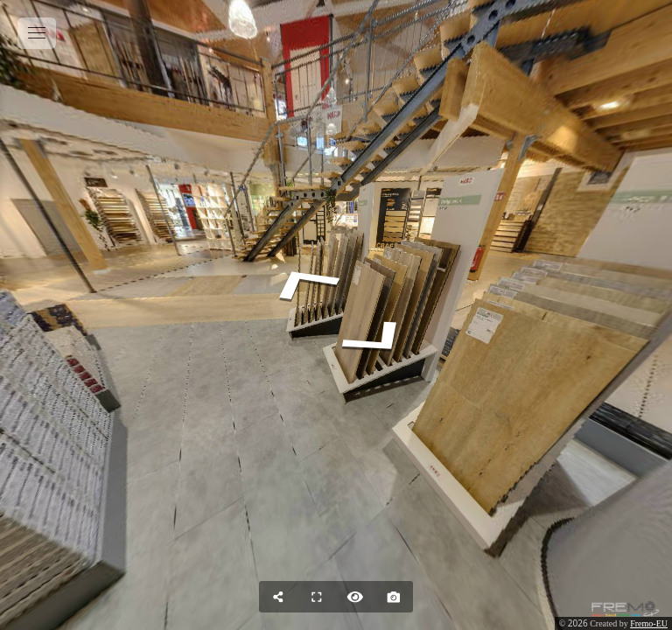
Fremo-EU (649, 623)
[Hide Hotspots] (355, 597)
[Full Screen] (317, 597)
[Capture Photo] (394, 597)
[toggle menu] (37, 33)
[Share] (278, 597)
